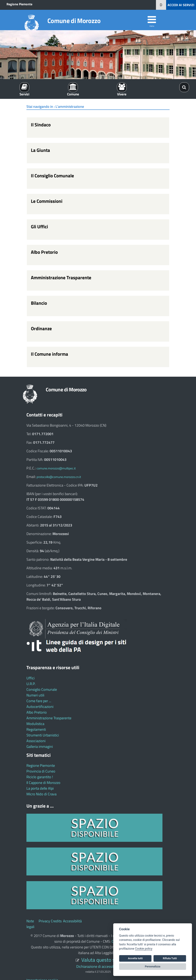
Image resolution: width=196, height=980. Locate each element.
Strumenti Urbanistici (43, 735)
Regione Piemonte (19, 4)
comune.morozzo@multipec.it (56, 468)
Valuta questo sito (101, 960)
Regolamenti (36, 729)
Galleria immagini (40, 747)
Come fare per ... (39, 701)
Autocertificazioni (40, 707)
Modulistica (35, 724)
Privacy (44, 921)
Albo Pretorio (37, 712)
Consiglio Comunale (42, 689)
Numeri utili (35, 695)
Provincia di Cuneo (41, 771)
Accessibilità (72, 921)
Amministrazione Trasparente (49, 718)
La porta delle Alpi (40, 788)
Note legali (30, 924)
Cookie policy (144, 949)
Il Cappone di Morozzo (43, 783)
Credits (56, 921)
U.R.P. (31, 684)
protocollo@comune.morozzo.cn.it (59, 477)
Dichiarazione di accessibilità (98, 966)
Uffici (30, 678)
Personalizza (153, 966)
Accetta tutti (135, 958)
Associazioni (36, 741)
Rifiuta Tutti (170, 958)
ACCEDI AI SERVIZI (181, 5)
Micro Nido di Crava (41, 794)
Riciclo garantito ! (40, 777)
